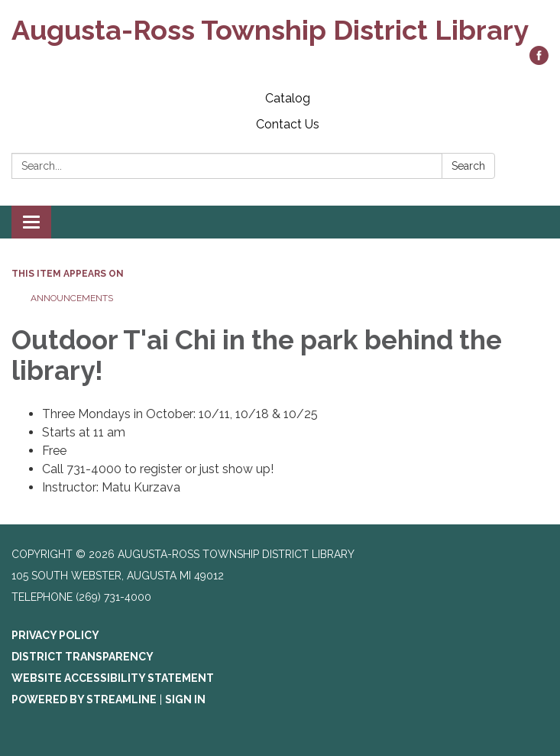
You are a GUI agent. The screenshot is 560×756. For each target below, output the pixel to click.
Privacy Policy (55, 635)
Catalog (288, 98)
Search (468, 166)
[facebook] (539, 61)
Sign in (185, 699)
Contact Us (288, 124)
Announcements (72, 298)
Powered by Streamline (84, 699)
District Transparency (83, 657)
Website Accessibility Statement (113, 678)
